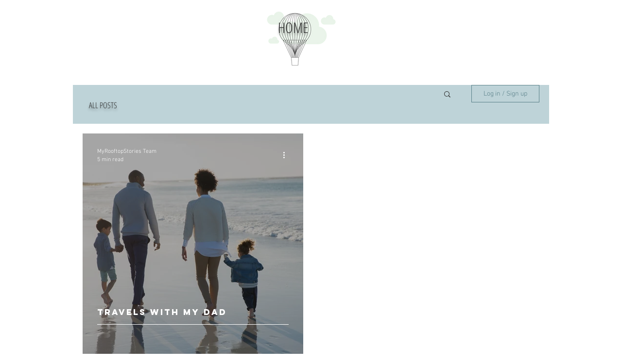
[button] (447, 95)
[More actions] (287, 155)
